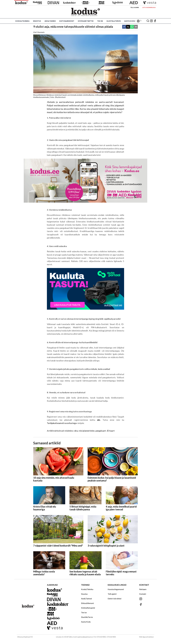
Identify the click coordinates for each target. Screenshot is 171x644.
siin (99, 420)
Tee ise (100, 21)
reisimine (69, 431)
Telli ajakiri (135, 7)
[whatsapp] (132, 27)
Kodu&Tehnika (22, 21)
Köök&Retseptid (86, 21)
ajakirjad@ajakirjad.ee (85, 637)
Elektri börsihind (114, 599)
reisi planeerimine (87, 431)
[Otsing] (148, 21)
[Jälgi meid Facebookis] (155, 21)
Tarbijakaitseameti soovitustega (62, 423)
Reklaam (143, 589)
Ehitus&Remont (67, 21)
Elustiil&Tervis (114, 21)
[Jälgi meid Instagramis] (151, 21)
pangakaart (101, 431)
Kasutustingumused (116, 589)
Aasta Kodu (130, 21)
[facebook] (124, 27)
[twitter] (128, 27)
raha (76, 431)
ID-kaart (111, 431)
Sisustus (37, 21)
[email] (136, 27)
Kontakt (143, 594)
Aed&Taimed (50, 21)
